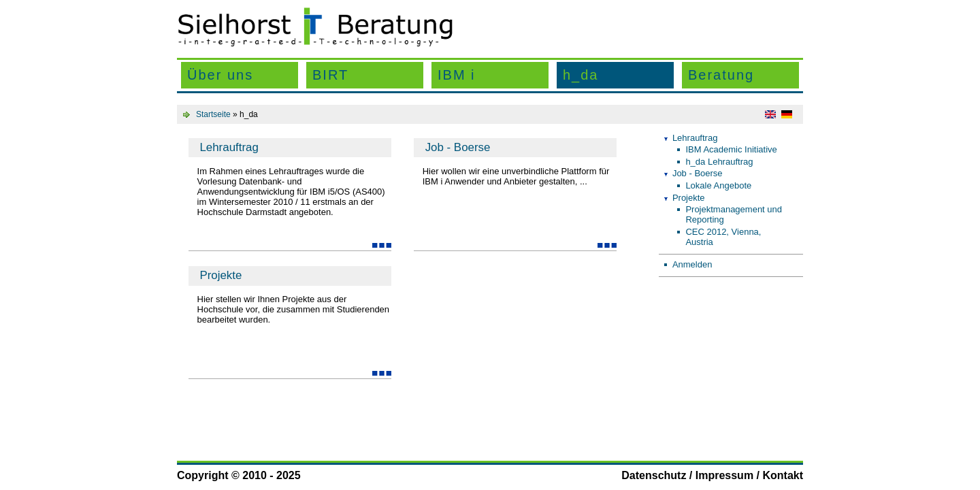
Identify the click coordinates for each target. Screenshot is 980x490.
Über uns (220, 75)
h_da (581, 75)
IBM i (457, 75)
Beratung (721, 75)
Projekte (220, 275)
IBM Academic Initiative (731, 149)
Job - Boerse (458, 147)
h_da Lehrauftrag (719, 162)
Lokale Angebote (718, 185)
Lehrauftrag (229, 147)
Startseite (213, 114)
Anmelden (692, 264)
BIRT (330, 75)
